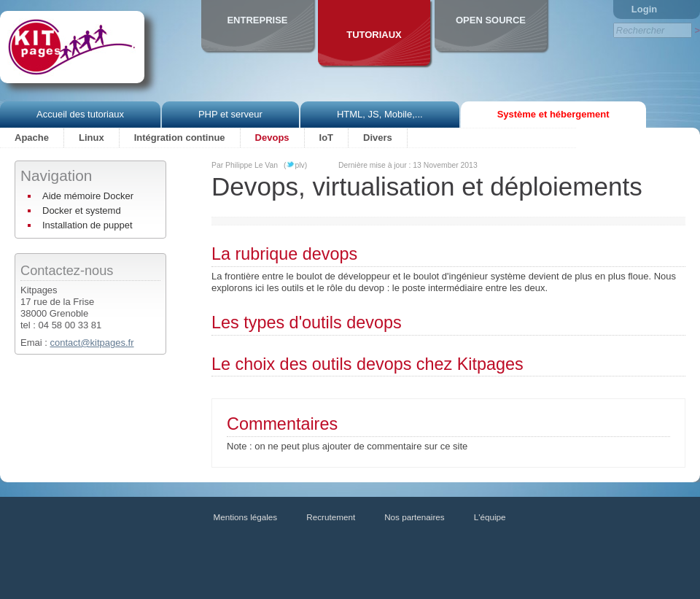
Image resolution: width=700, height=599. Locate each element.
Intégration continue (180, 138)
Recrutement (331, 517)
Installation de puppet (87, 225)
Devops (272, 138)
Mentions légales (246, 517)
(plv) (295, 165)
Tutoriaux (374, 35)
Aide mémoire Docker (88, 196)
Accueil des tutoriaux (80, 114)
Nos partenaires (415, 517)
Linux (92, 138)
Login (644, 9)
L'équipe (490, 517)
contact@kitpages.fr (92, 343)
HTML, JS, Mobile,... (380, 114)
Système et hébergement (553, 114)
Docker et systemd (82, 210)
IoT (327, 138)
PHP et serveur (230, 114)
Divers (378, 138)
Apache (32, 138)
